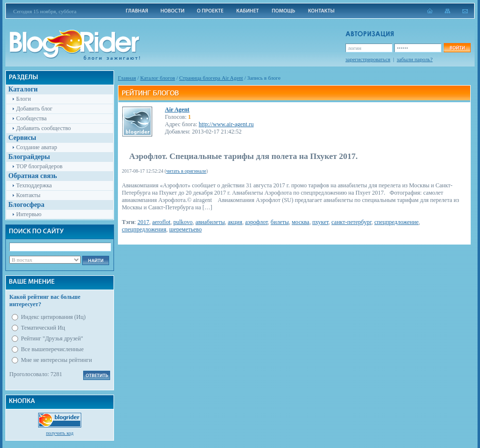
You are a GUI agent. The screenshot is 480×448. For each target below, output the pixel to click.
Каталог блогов (158, 78)
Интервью (29, 214)
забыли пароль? (415, 59)
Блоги (23, 99)
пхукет (320, 222)
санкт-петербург (351, 222)
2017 (143, 222)
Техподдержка (34, 185)
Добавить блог (34, 109)
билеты (280, 222)
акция (235, 222)
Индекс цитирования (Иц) (53, 317)
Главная (127, 78)
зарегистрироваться (368, 59)
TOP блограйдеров (39, 166)
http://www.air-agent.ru (226, 124)
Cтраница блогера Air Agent (211, 78)
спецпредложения (144, 229)
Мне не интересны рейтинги (57, 360)
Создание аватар (37, 147)
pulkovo (183, 222)
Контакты (28, 195)
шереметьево (185, 229)
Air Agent (177, 110)
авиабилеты (210, 222)
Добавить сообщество (44, 128)
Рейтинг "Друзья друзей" (52, 338)
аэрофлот (256, 222)
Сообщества (31, 118)
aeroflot (161, 222)
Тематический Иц (43, 328)
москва (300, 222)
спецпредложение (397, 222)
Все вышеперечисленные (52, 349)
